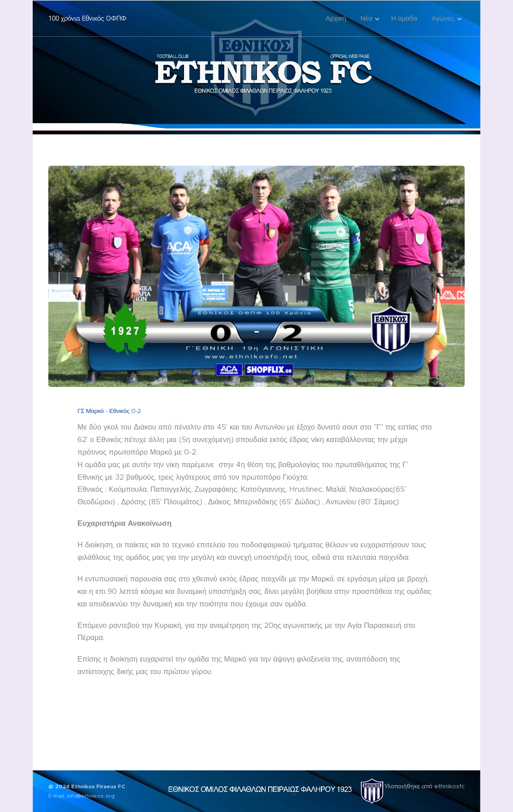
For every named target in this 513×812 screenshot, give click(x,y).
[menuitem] (338, 18)
